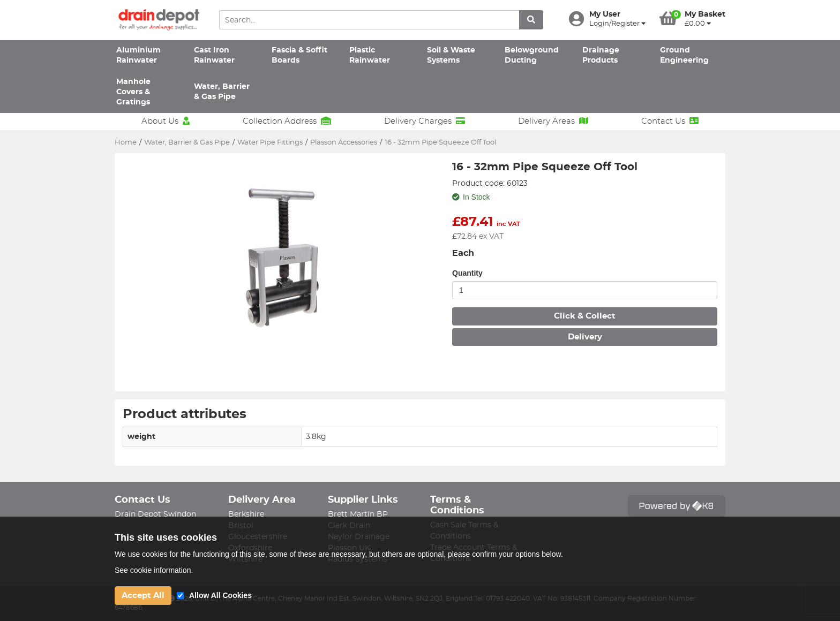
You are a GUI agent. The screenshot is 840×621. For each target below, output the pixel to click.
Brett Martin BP (358, 514)
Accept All (143, 596)
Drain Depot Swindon (155, 514)
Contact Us (670, 121)
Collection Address (287, 121)
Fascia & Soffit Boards (299, 55)
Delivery (585, 337)
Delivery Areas (553, 121)
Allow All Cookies (220, 595)
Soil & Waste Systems (451, 55)
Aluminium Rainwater (138, 55)
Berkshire (246, 514)
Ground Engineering (684, 55)
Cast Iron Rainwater (214, 55)
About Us (166, 121)
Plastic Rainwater (370, 55)
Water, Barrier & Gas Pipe (222, 92)
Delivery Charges (425, 121)
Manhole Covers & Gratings (133, 92)
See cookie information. (154, 570)
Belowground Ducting (532, 55)
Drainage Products (601, 55)
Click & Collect (585, 316)
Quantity (467, 273)
